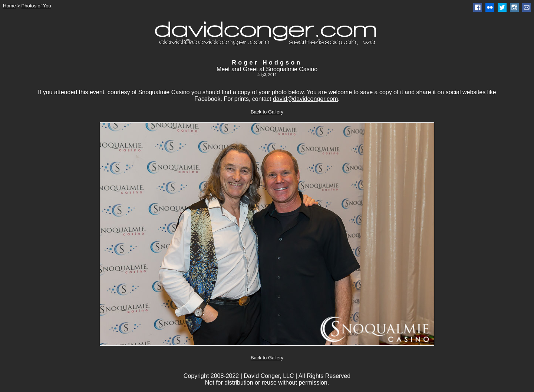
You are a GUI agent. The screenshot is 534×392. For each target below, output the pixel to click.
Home (9, 6)
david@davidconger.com (305, 99)
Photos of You (36, 6)
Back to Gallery (267, 112)
